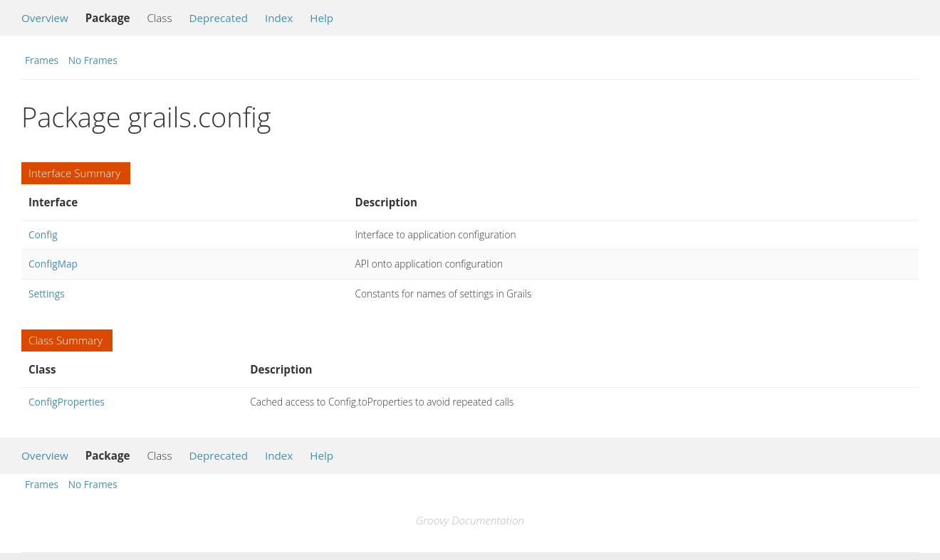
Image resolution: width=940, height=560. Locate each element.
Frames (42, 60)
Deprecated (218, 18)
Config (43, 234)
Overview (45, 18)
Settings (47, 294)
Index (279, 18)
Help (322, 18)
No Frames (93, 60)
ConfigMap (53, 264)
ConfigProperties (67, 402)
